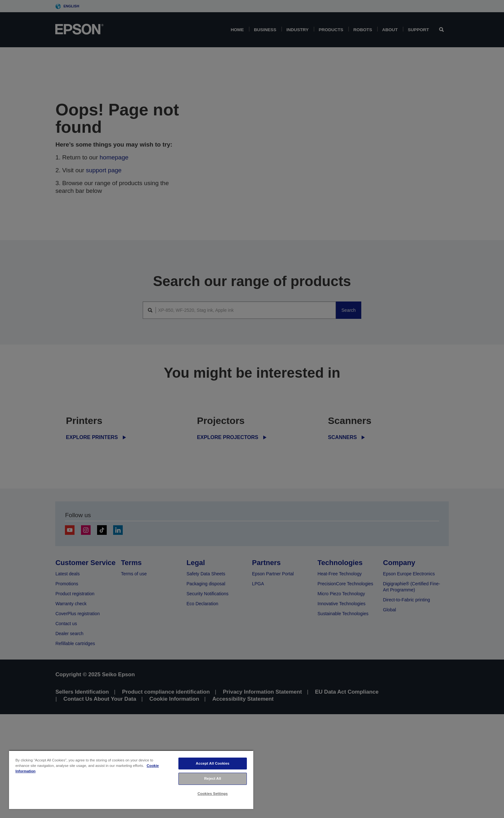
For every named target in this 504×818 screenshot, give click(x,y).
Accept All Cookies (213, 763)
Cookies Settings (212, 794)
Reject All (213, 778)
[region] (131, 780)
